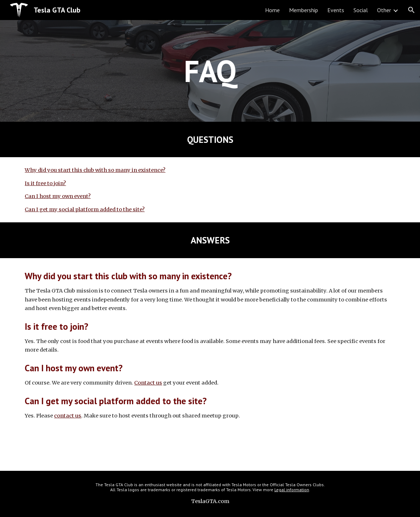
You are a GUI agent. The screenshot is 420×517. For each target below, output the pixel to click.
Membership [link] (304, 10)
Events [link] (336, 10)
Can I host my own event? (58, 196)
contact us (68, 416)
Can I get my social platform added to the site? (85, 209)
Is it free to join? (45, 183)
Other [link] (384, 10)
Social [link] (361, 10)
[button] (411, 10)
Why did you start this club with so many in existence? (95, 170)
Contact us (148, 383)
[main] (210, 71)
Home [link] (272, 10)
